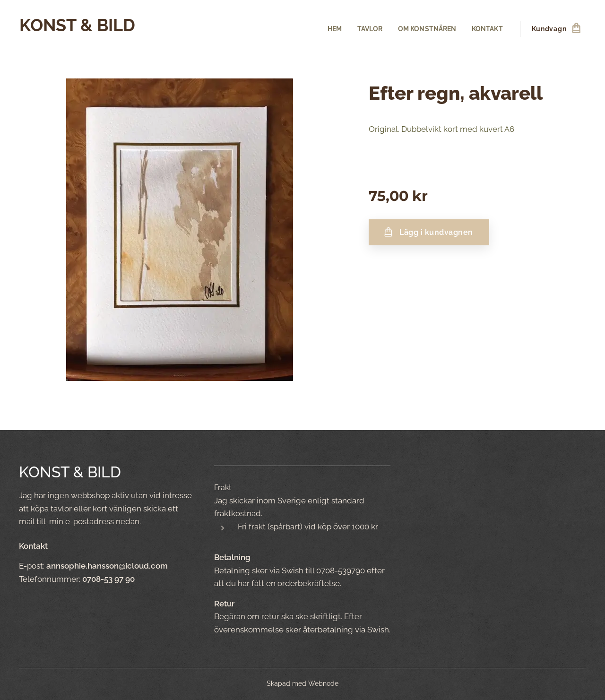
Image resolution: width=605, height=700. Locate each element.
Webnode (323, 683)
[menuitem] (330, 29)
